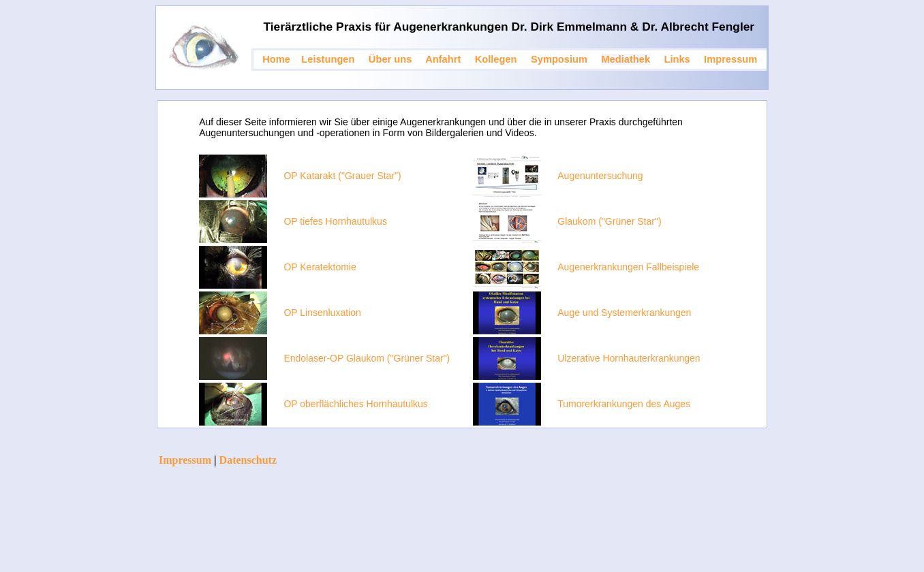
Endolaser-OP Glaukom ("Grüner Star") (367, 358)
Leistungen (328, 59)
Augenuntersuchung (600, 176)
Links (677, 59)
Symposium (559, 59)
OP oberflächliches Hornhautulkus (355, 404)
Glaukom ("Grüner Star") (609, 221)
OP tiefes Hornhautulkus (335, 221)
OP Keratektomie (320, 267)
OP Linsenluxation (322, 313)
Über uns (390, 59)
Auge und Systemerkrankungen (624, 313)
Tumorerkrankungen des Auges (624, 404)
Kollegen (496, 59)
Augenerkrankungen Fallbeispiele (628, 267)
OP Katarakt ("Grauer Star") (342, 176)
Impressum (730, 59)
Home (276, 59)
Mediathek (626, 59)
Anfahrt (443, 59)
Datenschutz (248, 460)
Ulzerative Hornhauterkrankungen (629, 358)
